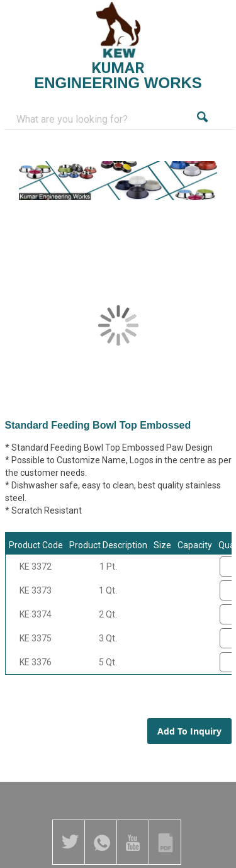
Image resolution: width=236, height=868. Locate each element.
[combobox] (103, 120)
